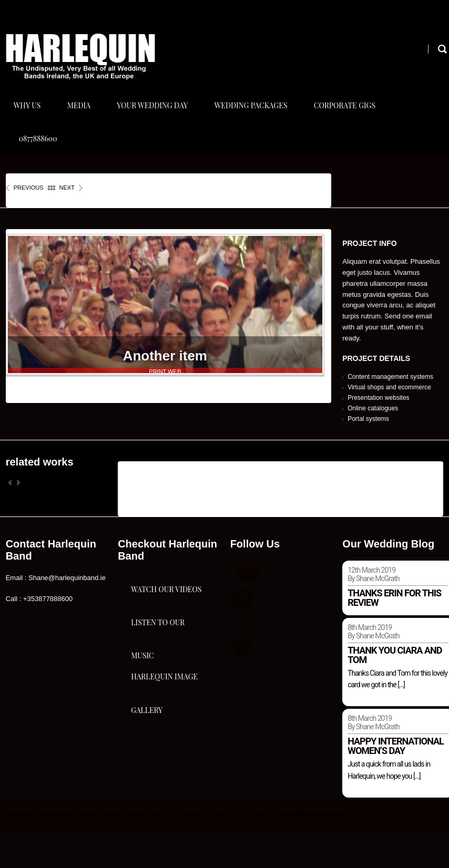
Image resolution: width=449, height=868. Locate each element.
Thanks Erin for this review (394, 636)
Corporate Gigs (351, 115)
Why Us (27, 115)
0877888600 (38, 167)
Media (80, 115)
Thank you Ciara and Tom (395, 693)
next (67, 226)
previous (29, 226)
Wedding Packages (256, 115)
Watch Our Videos (166, 637)
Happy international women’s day (396, 785)
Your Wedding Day (156, 115)
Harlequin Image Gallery (164, 783)
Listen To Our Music (158, 700)
